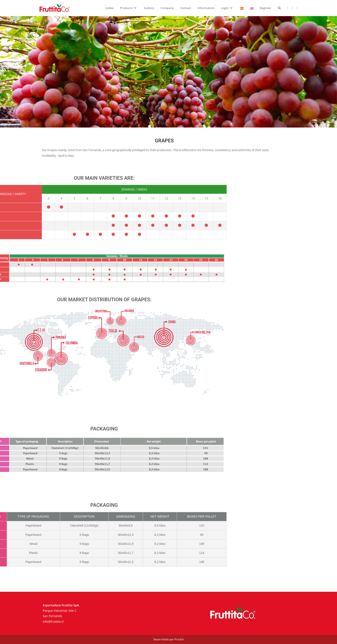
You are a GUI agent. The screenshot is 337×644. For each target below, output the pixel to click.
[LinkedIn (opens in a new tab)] (297, 8)
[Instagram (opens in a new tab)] (292, 8)
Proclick (179, 639)
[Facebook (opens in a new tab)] (288, 8)
